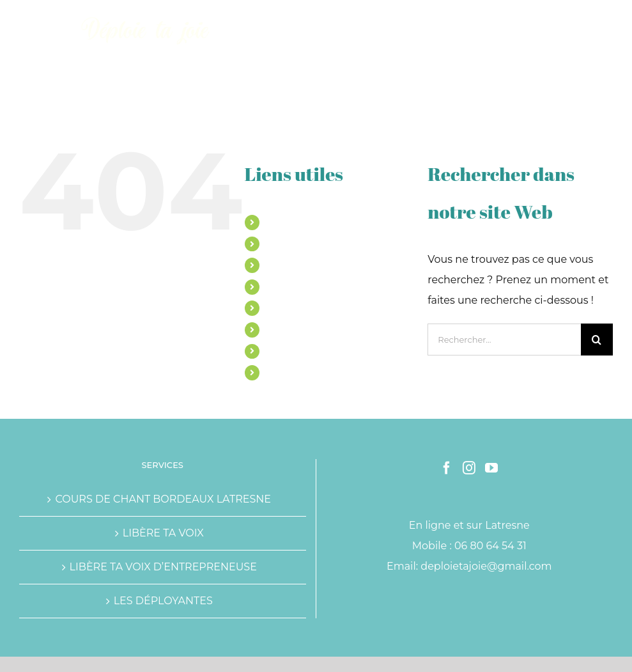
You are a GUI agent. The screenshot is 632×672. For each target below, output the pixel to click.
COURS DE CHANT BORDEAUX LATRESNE (163, 499)
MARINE (285, 222)
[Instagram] (469, 468)
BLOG (279, 351)
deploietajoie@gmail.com (486, 566)
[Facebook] (447, 468)
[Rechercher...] (504, 340)
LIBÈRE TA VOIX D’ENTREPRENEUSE (163, 567)
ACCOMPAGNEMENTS (315, 265)
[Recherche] (597, 340)
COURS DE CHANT (307, 244)
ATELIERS (288, 308)
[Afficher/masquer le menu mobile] (606, 20)
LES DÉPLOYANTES (163, 601)
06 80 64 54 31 (490, 546)
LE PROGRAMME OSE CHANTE (335, 286)
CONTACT (288, 372)
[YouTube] (491, 468)
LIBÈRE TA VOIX (163, 533)
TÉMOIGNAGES (300, 329)
